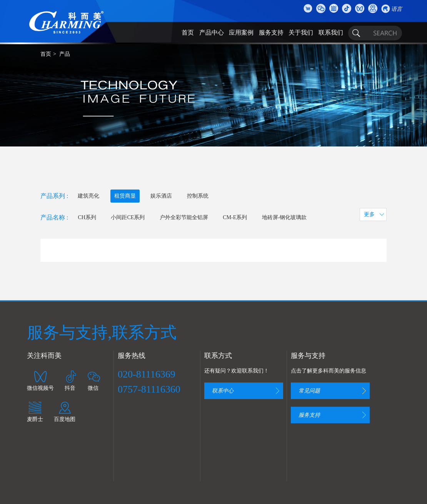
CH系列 (87, 217)
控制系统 (198, 196)
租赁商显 (125, 196)
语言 (397, 9)
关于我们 (301, 32)
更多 (369, 214)
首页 (188, 32)
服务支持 (271, 32)
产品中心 (212, 32)
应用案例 (241, 32)
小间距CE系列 (128, 217)
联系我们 (331, 32)
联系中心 (223, 391)
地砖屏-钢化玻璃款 (284, 217)
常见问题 (309, 391)
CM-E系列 (235, 217)
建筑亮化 (88, 196)
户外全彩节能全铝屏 (184, 217)
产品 (65, 54)
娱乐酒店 (161, 196)
